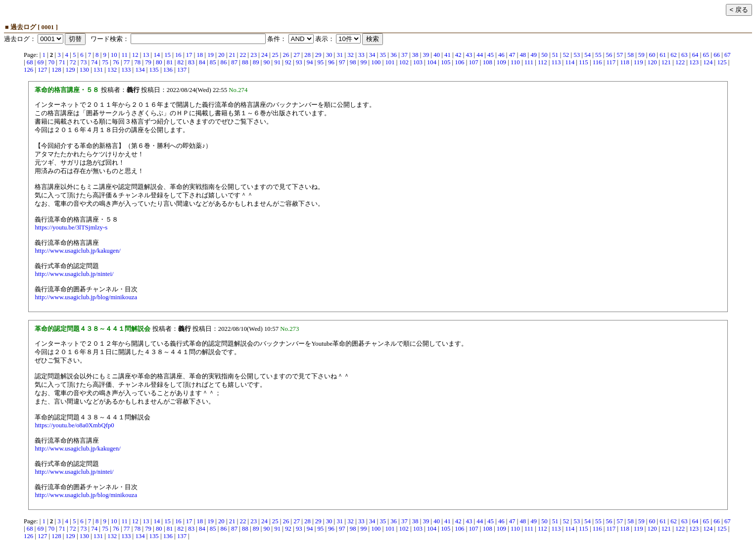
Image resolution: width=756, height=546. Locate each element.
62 (674, 55)
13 (146, 55)
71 (62, 62)
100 (376, 62)
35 (383, 55)
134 (140, 70)
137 (182, 70)
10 (114, 55)
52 (566, 55)
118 (625, 62)
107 (473, 62)
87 (234, 62)
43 (469, 55)
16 (178, 55)
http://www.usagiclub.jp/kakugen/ (77, 251)
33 (361, 55)
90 (267, 62)
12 (135, 55)
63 (685, 55)
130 (84, 70)
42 (458, 55)
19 (211, 55)
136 (168, 70)
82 (180, 62)
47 (512, 55)
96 (331, 62)
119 (638, 62)
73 (84, 62)
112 (543, 62)
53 (577, 55)
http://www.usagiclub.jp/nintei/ (74, 274)
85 (213, 62)
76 (116, 62)
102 (404, 62)
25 (275, 55)
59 (641, 55)
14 (157, 55)
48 (523, 55)
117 (611, 62)
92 (288, 62)
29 (318, 55)
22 (243, 55)
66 (717, 55)
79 (148, 62)
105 (446, 62)
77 (127, 62)
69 (41, 62)
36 (394, 55)
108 (488, 62)
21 (232, 55)
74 (94, 62)
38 (415, 55)
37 (404, 55)
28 (307, 55)
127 (42, 70)
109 (501, 62)
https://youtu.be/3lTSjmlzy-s (71, 227)
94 (310, 62)
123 (694, 62)
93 (299, 62)
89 (256, 62)
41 (448, 55)
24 (264, 55)
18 (200, 55)
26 (286, 55)
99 (364, 62)
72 (73, 62)
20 (221, 55)
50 (544, 55)
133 (126, 70)
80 (159, 62)
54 (588, 55)
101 (390, 62)
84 (202, 62)
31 (340, 55)
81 (170, 62)
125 (722, 62)
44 (480, 55)
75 (105, 62)
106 (459, 62)
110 (515, 62)
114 (570, 62)
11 (125, 55)
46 (501, 55)
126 (28, 70)
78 (137, 62)
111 (529, 62)
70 (51, 62)
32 (351, 55)
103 (418, 62)
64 (695, 55)
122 (680, 62)
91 (277, 62)
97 (342, 62)
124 (708, 62)
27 (297, 55)
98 (353, 62)
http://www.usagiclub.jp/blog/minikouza (86, 297)
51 (555, 55)
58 (631, 55)
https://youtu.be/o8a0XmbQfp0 (74, 425)
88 (245, 62)
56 (609, 55)
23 (254, 55)
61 (663, 55)
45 (491, 55)
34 (372, 55)
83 (191, 62)
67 (728, 55)
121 (666, 62)
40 (437, 55)
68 (30, 62)
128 (56, 70)
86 (224, 62)
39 (426, 55)
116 (597, 62)
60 (652, 55)
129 (71, 70)
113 (556, 62)
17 (189, 55)
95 (320, 62)
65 (706, 55)
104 (432, 62)
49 (534, 55)
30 (329, 55)
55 (598, 55)
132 (112, 70)
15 (167, 55)
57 (620, 55)
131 (98, 70)
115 (584, 62)
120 (652, 62)
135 (154, 70)
